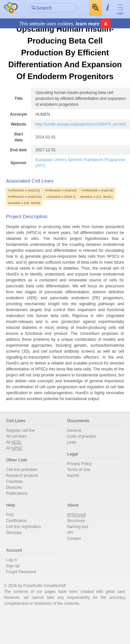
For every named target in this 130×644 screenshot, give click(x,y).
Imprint (73, 476)
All (14, 442)
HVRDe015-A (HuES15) (25, 197)
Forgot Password (21, 572)
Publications (17, 493)
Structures (76, 521)
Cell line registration (23, 527)
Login (120, 9)
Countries (14, 482)
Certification (16, 521)
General (74, 430)
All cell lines (16, 436)
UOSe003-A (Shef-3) (61, 197)
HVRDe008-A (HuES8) (97, 190)
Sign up (13, 566)
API (70, 533)
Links (72, 442)
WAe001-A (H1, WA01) (97, 197)
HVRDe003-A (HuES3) (24, 190)
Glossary (14, 533)
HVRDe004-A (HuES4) (61, 190)
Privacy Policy (80, 464)
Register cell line (21, 430)
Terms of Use (79, 470)
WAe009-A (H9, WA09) (24, 203)
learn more (88, 24)
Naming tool (78, 527)
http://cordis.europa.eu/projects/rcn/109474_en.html (81, 124)
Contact (74, 539)
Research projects (22, 476)
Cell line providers (22, 470)
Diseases (14, 487)
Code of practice (82, 436)
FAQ (10, 515)
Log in (11, 560)
